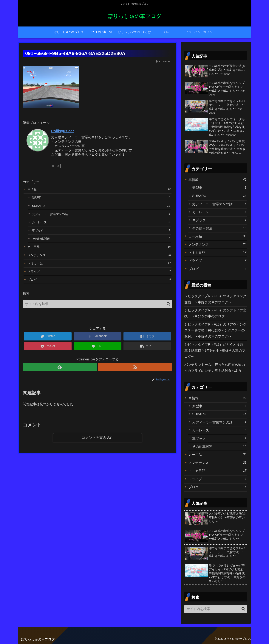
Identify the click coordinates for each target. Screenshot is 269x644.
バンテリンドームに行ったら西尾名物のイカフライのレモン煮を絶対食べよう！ (215, 368)
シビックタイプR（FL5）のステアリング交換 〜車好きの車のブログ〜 (215, 299)
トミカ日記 (99, 268)
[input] (98, 311)
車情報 (99, 189)
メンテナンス (99, 259)
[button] (168, 310)
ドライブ (99, 277)
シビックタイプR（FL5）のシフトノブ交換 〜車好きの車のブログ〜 (215, 313)
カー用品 (99, 251)
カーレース (101, 224)
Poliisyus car (63, 131)
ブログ (99, 286)
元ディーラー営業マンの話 (101, 216)
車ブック (101, 233)
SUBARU (101, 207)
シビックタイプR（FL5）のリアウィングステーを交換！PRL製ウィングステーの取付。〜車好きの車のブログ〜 (215, 330)
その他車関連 (101, 242)
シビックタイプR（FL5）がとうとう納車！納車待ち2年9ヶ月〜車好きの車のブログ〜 (215, 351)
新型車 (101, 198)
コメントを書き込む (98, 444)
